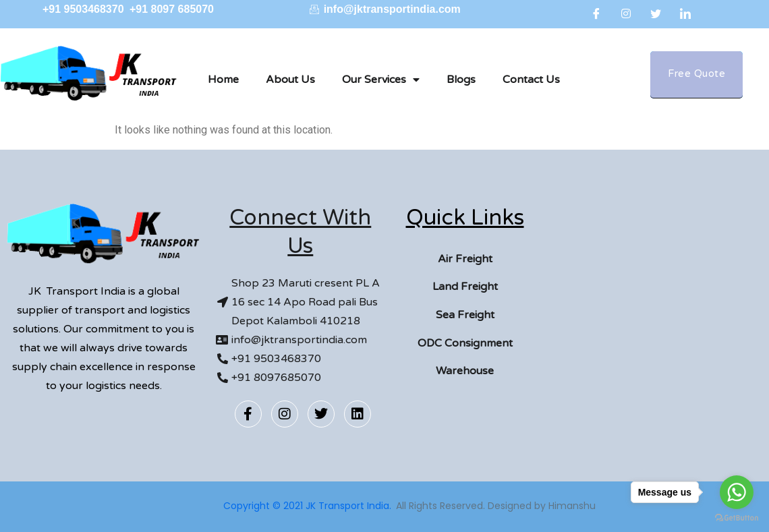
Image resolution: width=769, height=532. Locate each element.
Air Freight (465, 259)
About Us (290, 80)
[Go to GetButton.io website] (737, 518)
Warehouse (465, 371)
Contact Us (531, 80)
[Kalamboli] (653, 305)
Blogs (461, 80)
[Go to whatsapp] (737, 492)
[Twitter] (656, 13)
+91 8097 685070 (172, 9)
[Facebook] (596, 13)
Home (223, 80)
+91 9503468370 (85, 9)
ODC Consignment (465, 343)
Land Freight (465, 287)
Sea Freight (465, 315)
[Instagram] (626, 13)
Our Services (381, 80)
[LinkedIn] (685, 13)
